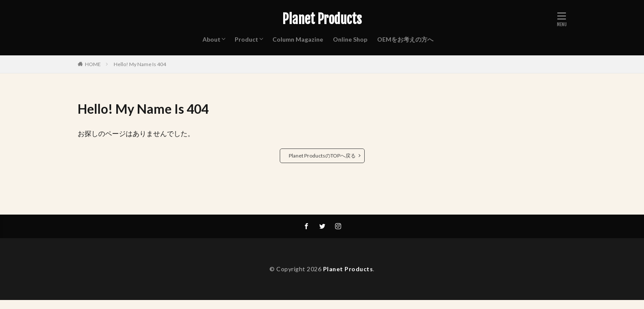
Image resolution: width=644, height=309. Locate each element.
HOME (93, 64)
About (212, 39)
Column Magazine (298, 39)
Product (246, 39)
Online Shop (350, 39)
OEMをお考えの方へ (405, 39)
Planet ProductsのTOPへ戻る (322, 156)
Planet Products (322, 19)
